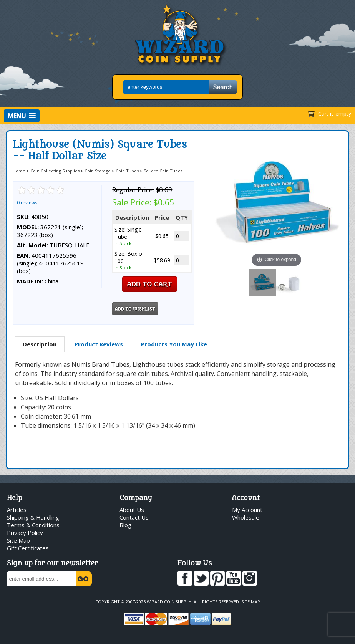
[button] (22, 116)
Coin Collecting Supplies (55, 171)
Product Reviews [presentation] (99, 344)
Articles (17, 510)
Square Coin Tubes (163, 171)
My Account (247, 510)
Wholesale (246, 517)
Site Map (18, 540)
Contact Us (134, 517)
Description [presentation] (40, 344)
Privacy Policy (25, 533)
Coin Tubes (127, 171)
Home (19, 171)
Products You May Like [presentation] (174, 344)
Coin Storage (98, 171)
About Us (132, 510)
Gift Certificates (28, 548)
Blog (125, 525)
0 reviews (27, 203)
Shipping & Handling (33, 517)
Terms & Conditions (33, 525)
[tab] (40, 344)
